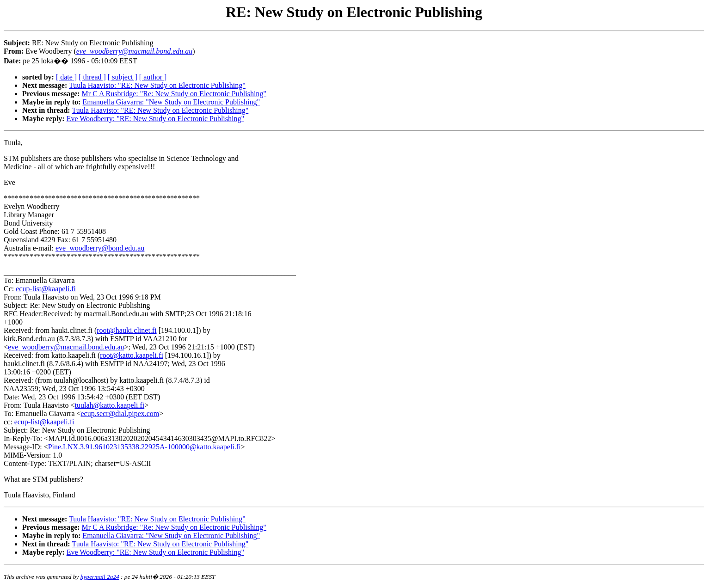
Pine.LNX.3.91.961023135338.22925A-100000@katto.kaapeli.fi (145, 447)
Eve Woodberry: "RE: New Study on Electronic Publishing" (155, 119)
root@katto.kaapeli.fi (131, 355)
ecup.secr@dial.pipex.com (120, 413)
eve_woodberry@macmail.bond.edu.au (66, 347)
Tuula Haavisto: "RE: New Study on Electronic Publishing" (157, 85)
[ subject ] (123, 77)
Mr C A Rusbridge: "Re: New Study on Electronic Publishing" (174, 94)
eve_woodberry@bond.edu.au (100, 248)
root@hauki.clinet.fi (126, 330)
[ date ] (66, 77)
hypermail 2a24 (100, 577)
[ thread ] (92, 77)
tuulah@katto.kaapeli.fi (109, 405)
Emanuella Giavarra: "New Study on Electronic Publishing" (171, 102)
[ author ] (153, 77)
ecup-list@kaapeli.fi (46, 289)
